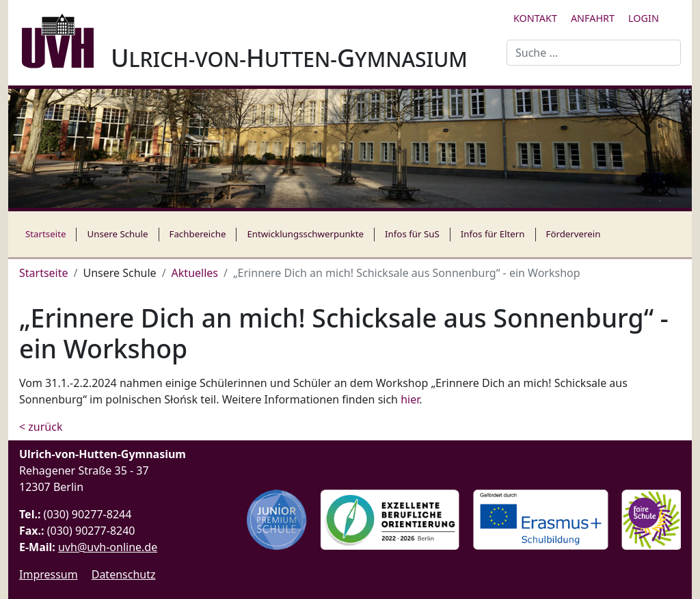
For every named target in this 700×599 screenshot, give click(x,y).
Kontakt (535, 18)
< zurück (41, 427)
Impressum (49, 574)
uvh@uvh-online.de (108, 547)
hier (410, 399)
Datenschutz (124, 574)
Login (644, 18)
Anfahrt (593, 18)
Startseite (45, 234)
